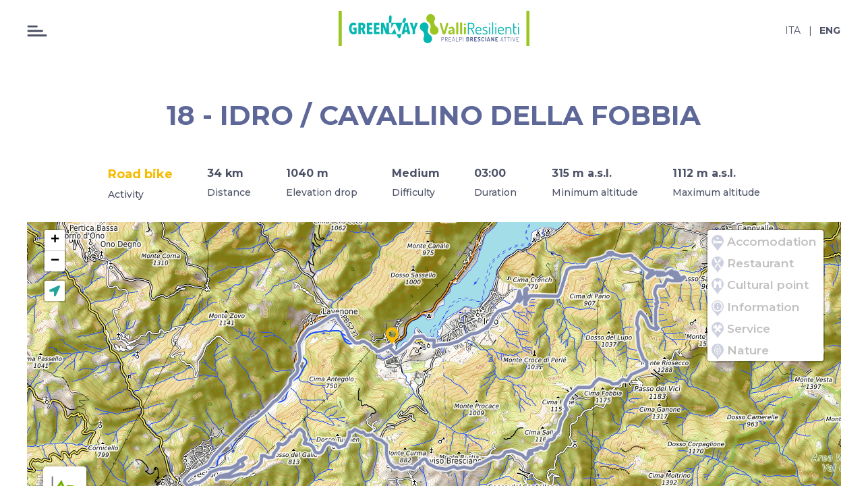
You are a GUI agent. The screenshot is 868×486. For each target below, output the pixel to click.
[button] (392, 336)
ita (793, 30)
